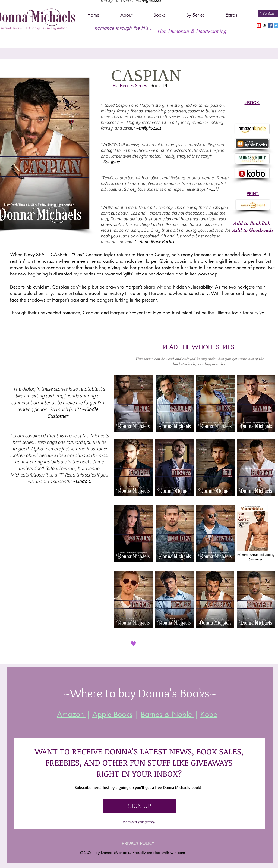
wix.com (178, 852)
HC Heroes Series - (132, 86)
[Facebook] (270, 26)
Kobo (209, 714)
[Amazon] (265, 26)
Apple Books (112, 714)
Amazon (72, 714)
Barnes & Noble (168, 714)
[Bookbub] (259, 26)
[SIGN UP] (140, 806)
